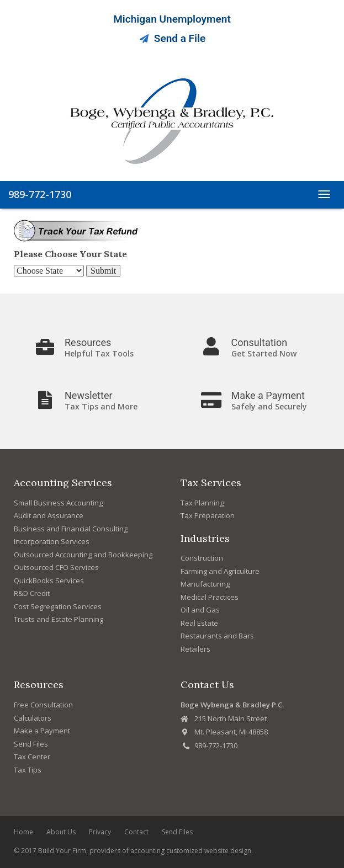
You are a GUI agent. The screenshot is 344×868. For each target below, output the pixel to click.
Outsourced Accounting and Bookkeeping (83, 555)
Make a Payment (42, 731)
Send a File (172, 38)
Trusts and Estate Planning (59, 619)
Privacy (100, 832)
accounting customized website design (191, 851)
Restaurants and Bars (217, 636)
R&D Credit (32, 593)
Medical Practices (210, 597)
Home (23, 832)
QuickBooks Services (49, 581)
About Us (61, 832)
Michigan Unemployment (172, 19)
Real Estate (199, 623)
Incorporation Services (52, 541)
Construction (202, 558)
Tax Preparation (208, 515)
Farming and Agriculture (220, 571)
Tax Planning (202, 503)
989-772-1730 (40, 194)
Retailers (195, 649)
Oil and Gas (200, 610)
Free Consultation (43, 705)
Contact (136, 832)
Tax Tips (28, 770)
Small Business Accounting (58, 503)
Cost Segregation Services (58, 606)
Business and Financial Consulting (71, 529)
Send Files (31, 744)
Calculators (33, 718)
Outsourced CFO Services (56, 567)
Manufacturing (205, 584)
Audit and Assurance (49, 515)
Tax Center (32, 757)
